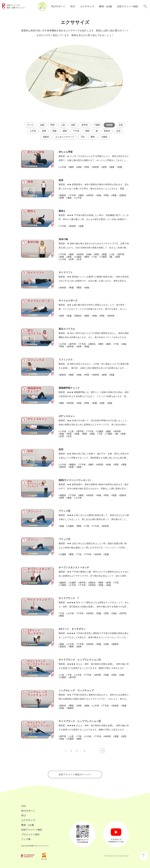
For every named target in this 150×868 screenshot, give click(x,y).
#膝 (111, 257)
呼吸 (52, 125)
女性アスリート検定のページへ (75, 774)
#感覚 (112, 167)
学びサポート (58, 6)
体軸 (42, 125)
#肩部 (117, 257)
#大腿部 (78, 257)
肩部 (73, 125)
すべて (30, 125)
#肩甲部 (120, 254)
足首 (118, 131)
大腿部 (104, 137)
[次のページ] (103, 751)
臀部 (93, 137)
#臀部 (86, 257)
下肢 (82, 137)
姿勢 (44, 131)
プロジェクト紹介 (30, 834)
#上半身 (62, 167)
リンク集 (26, 839)
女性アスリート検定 (127, 6)
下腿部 (97, 125)
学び (73, 6)
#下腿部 (103, 257)
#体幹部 (95, 167)
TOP (23, 806)
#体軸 (79, 167)
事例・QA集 (105, 6)
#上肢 (112, 254)
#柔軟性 (123, 195)
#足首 (79, 259)
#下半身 (72, 195)
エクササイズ (87, 6)
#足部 (71, 259)
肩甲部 (84, 125)
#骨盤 (119, 167)
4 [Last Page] (84, 751)
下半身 (76, 131)
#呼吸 (86, 167)
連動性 (46, 137)
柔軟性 (107, 131)
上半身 (33, 131)
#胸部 (71, 167)
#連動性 (62, 195)
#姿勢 (104, 167)
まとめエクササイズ (65, 137)
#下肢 (94, 257)
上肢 (63, 125)
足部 (121, 125)
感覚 (65, 131)
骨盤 (54, 131)
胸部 (87, 131)
